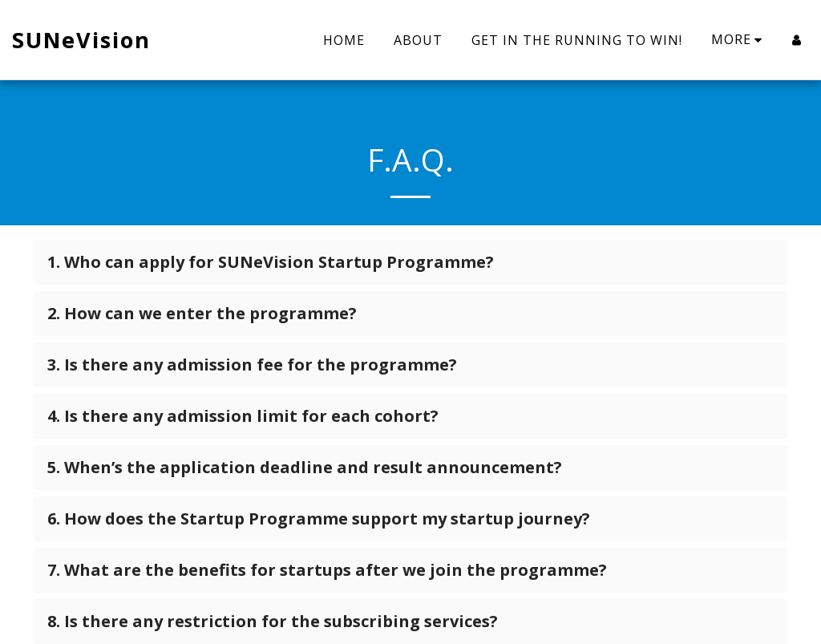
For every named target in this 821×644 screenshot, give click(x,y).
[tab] (410, 262)
